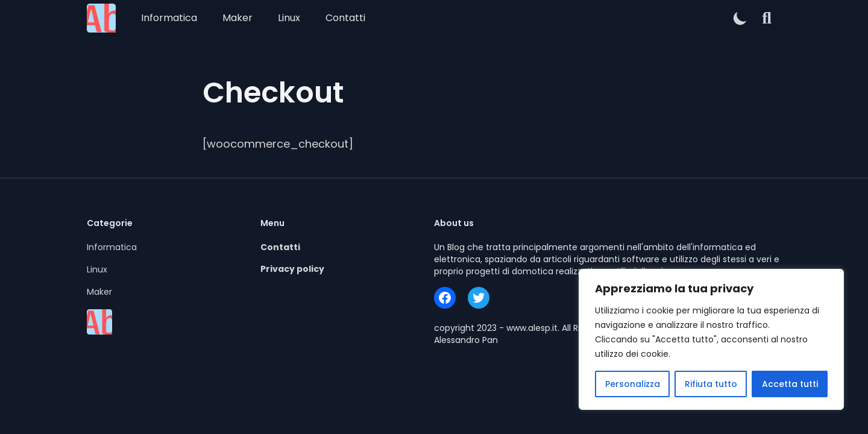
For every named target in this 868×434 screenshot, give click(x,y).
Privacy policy (292, 269)
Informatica (169, 18)
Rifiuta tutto (711, 384)
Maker (237, 18)
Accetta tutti (790, 384)
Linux (289, 18)
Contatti (345, 18)
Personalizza (633, 384)
